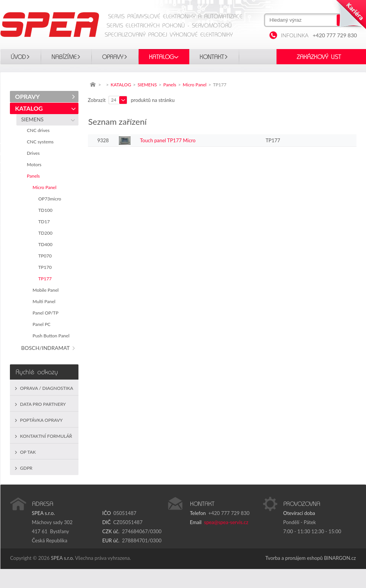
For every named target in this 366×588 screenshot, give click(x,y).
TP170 (46, 267)
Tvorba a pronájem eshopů (294, 558)
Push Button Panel (52, 336)
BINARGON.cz (340, 558)
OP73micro (51, 199)
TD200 (47, 233)
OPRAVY (113, 57)
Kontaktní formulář (46, 436)
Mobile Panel (47, 290)
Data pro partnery (43, 404)
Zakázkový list (319, 57)
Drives (35, 153)
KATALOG (161, 57)
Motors (35, 164)
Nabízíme (64, 57)
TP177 (46, 279)
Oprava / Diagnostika (47, 388)
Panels (35, 176)
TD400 (47, 244)
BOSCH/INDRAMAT (47, 348)
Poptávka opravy (42, 420)
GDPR (26, 468)
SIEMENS (34, 119)
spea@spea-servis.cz (226, 522)
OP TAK (28, 452)
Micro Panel (46, 187)
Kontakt (212, 57)
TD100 (47, 210)
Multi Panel (45, 301)
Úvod (18, 57)
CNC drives (40, 130)
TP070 (46, 256)
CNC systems (42, 142)
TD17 (45, 222)
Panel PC (43, 324)
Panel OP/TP (47, 313)
